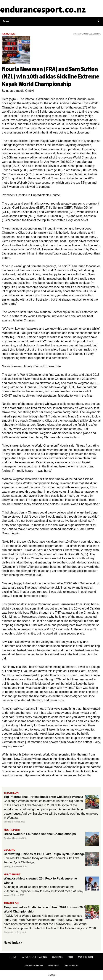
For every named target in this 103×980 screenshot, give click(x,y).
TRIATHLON (71, 966)
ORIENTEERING (34, 966)
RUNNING (54, 966)
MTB (70, 957)
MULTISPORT (86, 957)
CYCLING (57, 957)
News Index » (13, 943)
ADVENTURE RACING (34, 957)
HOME (13, 957)
